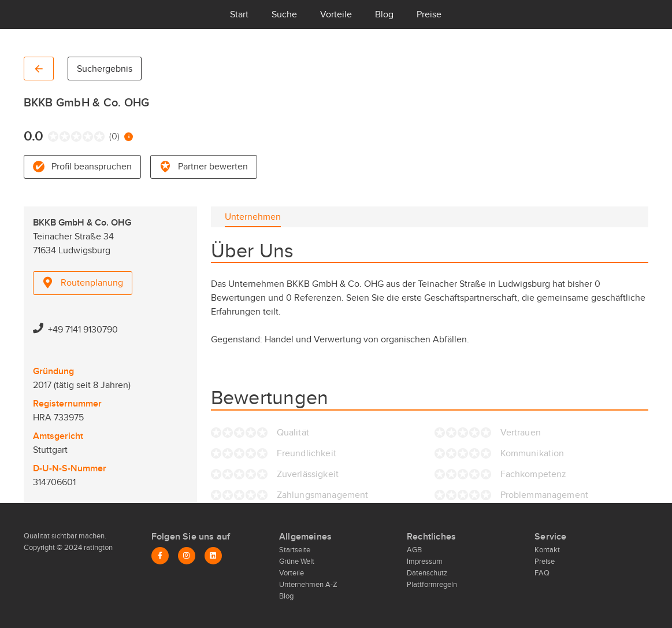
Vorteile (336, 14)
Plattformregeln (432, 585)
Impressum (425, 561)
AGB (414, 550)
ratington (97, 548)
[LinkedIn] (213, 556)
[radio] (51, 136)
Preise (429, 14)
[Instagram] (187, 556)
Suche (284, 14)
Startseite (295, 550)
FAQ (542, 573)
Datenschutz (427, 573)
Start (239, 14)
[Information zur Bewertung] (129, 137)
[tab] (253, 217)
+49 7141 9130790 (83, 330)
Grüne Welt (297, 561)
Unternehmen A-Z (308, 585)
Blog (384, 14)
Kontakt (547, 550)
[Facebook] (160, 556)
